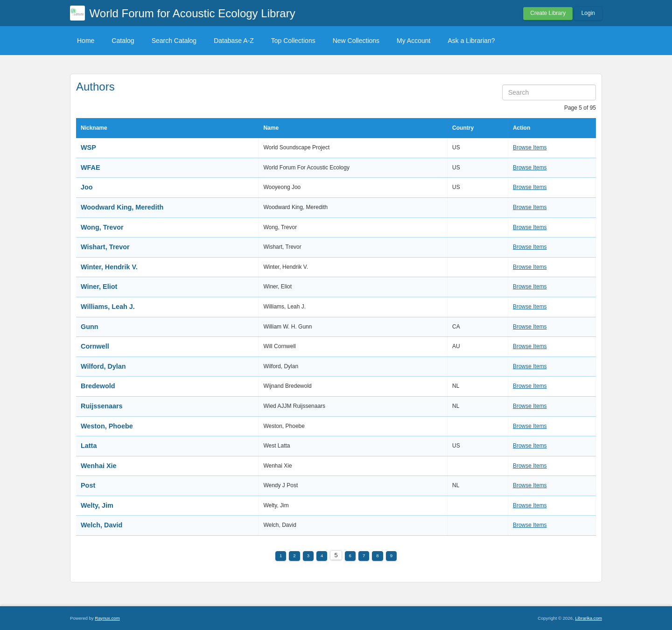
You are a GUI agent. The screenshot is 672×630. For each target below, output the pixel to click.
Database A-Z (234, 41)
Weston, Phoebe (107, 426)
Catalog (123, 41)
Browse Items (530, 147)
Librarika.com (588, 618)
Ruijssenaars (102, 406)
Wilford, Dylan (103, 366)
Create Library (548, 13)
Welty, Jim (97, 505)
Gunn (90, 327)
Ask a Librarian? (471, 41)
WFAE (91, 168)
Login (588, 13)
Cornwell (95, 346)
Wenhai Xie (99, 466)
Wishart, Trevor (105, 247)
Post (88, 485)
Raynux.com (107, 618)
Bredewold (98, 386)
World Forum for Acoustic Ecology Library (192, 13)
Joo (87, 187)
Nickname (94, 128)
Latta (89, 446)
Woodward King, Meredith (122, 207)
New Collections (356, 41)
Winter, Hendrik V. (109, 267)
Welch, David (101, 525)
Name (271, 128)
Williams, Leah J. (108, 307)
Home (86, 41)
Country (463, 128)
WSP (88, 147)
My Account (413, 41)
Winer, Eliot (99, 287)
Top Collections (293, 41)
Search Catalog (174, 41)
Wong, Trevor (102, 227)
